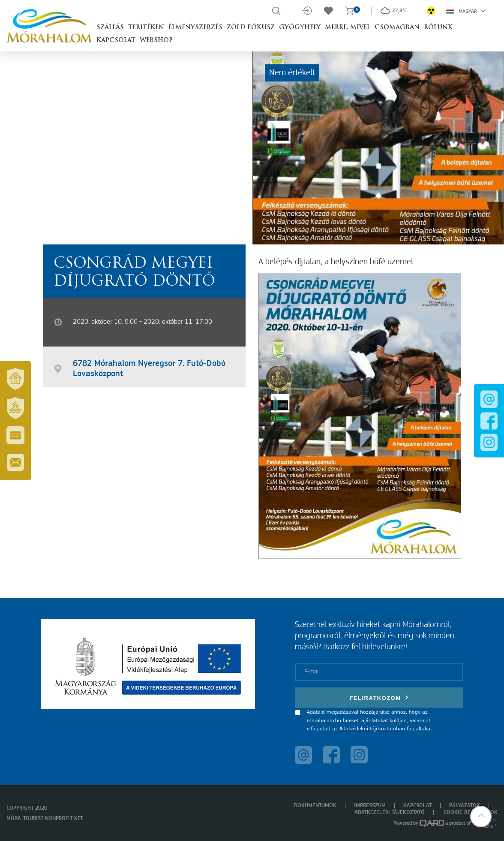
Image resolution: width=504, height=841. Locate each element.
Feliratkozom (379, 698)
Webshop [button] (156, 41)
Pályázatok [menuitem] (465, 806)
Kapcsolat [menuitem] (417, 806)
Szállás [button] (110, 28)
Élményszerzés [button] (195, 28)
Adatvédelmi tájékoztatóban (372, 729)
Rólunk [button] (438, 28)
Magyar (466, 11)
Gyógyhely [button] (300, 28)
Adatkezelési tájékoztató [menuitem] (390, 812)
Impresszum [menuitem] (370, 806)
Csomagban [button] (397, 28)
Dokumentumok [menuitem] (315, 806)
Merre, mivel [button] (348, 28)
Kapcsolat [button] (116, 41)
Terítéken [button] (146, 28)
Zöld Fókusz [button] (251, 28)
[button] (480, 817)
